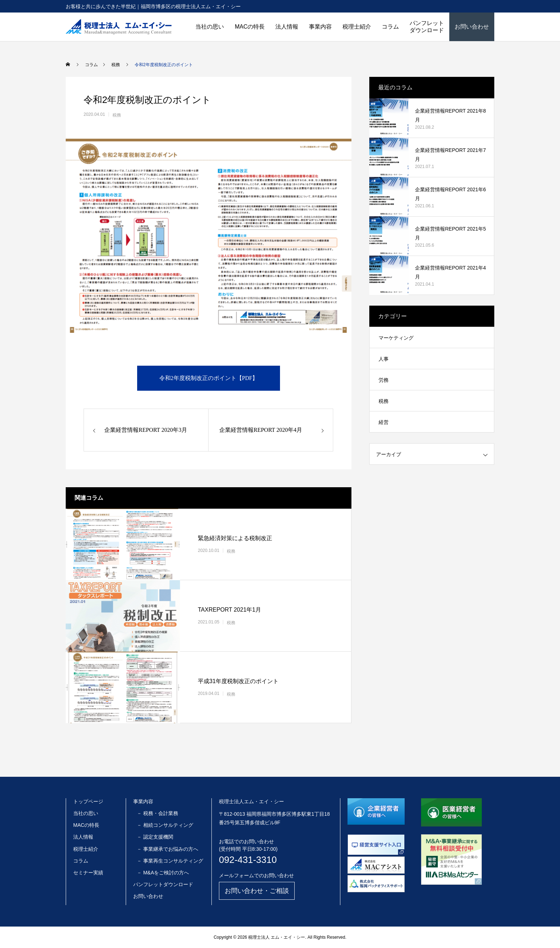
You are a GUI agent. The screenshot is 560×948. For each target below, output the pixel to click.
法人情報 (287, 27)
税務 (117, 115)
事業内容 (320, 27)
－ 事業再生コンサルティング (170, 861)
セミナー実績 (88, 873)
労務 (384, 380)
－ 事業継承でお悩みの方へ (167, 849)
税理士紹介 (357, 27)
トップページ (88, 801)
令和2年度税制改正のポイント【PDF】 (208, 378)
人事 (384, 359)
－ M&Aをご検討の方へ (163, 873)
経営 (384, 422)
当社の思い (210, 27)
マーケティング (396, 338)
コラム (390, 27)
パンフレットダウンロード (427, 27)
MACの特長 (250, 27)
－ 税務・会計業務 (157, 813)
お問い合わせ (472, 27)
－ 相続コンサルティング (165, 825)
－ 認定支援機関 (155, 837)
